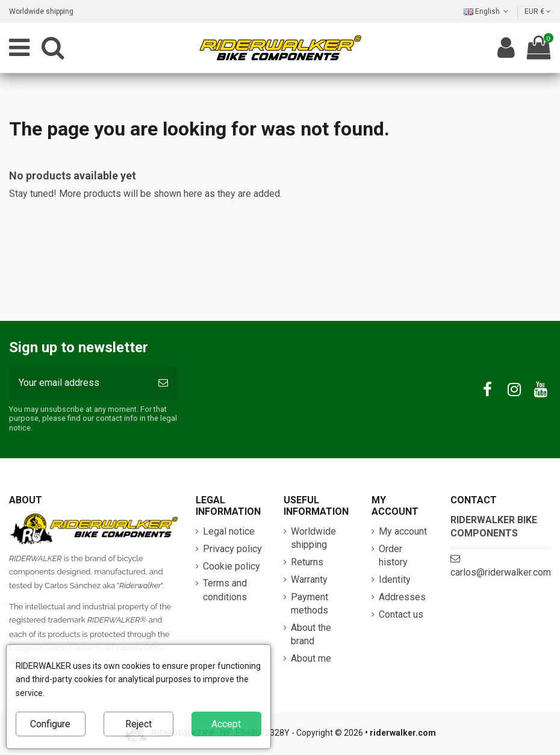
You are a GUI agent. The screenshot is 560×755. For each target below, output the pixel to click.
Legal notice (229, 531)
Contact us (401, 614)
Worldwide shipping (41, 11)
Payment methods (310, 604)
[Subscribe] (163, 383)
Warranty (309, 579)
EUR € (538, 11)
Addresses (402, 597)
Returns (307, 562)
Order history (393, 555)
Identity (395, 579)
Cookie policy (232, 566)
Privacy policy (232, 549)
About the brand (311, 634)
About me (311, 658)
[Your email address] (79, 383)
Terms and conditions (225, 590)
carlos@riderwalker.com (501, 572)
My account (403, 531)
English (487, 11)
